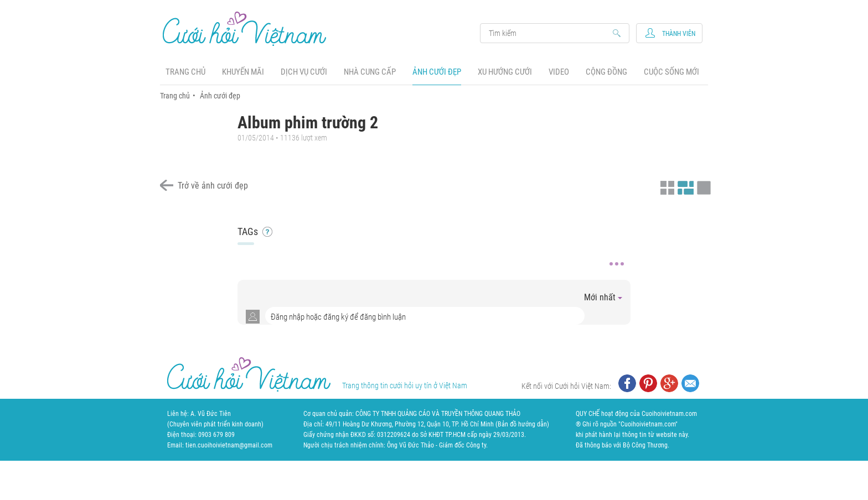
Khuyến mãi (243, 72)
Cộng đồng (606, 72)
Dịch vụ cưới (304, 72)
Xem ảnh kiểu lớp (702, 186)
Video (559, 72)
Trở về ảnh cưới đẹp (213, 186)
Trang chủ (185, 72)
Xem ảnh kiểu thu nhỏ (666, 186)
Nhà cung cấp (370, 72)
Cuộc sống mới (671, 72)
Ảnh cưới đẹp (437, 72)
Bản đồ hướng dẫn (522, 424)
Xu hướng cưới (505, 72)
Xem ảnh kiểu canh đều (684, 186)
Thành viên (679, 34)
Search (549, 33)
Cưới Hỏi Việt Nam (245, 28)
